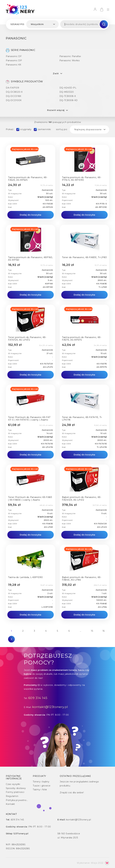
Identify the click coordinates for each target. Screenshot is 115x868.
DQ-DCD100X (14, 100)
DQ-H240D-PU (68, 88)
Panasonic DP (14, 60)
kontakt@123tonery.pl (50, 707)
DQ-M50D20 (67, 92)
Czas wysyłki (13, 784)
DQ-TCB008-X (68, 96)
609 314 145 (38, 698)
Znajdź (63, 793)
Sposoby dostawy (16, 788)
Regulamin (12, 796)
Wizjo (94, 863)
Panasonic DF (14, 56)
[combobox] (42, 24)
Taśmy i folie (40, 790)
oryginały (26, 129)
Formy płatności (15, 792)
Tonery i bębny (41, 782)
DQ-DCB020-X (14, 92)
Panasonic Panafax (70, 56)
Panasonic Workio (70, 60)
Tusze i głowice (42, 786)
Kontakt (10, 804)
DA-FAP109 (12, 88)
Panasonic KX (13, 65)
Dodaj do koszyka (31, 215)
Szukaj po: (17, 24)
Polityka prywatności (18, 800)
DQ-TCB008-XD (69, 100)
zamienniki (44, 129)
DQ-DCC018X (14, 96)
